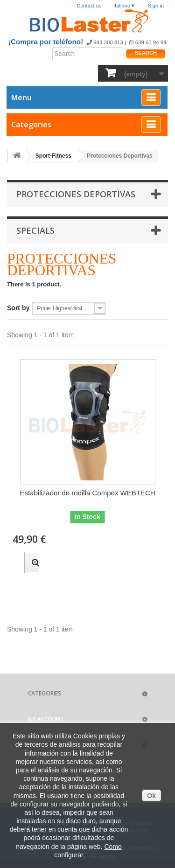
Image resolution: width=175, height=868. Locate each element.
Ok (151, 796)
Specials (35, 230)
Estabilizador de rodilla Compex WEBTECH (87, 493)
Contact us (89, 6)
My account (46, 719)
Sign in (156, 6)
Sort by (18, 308)
